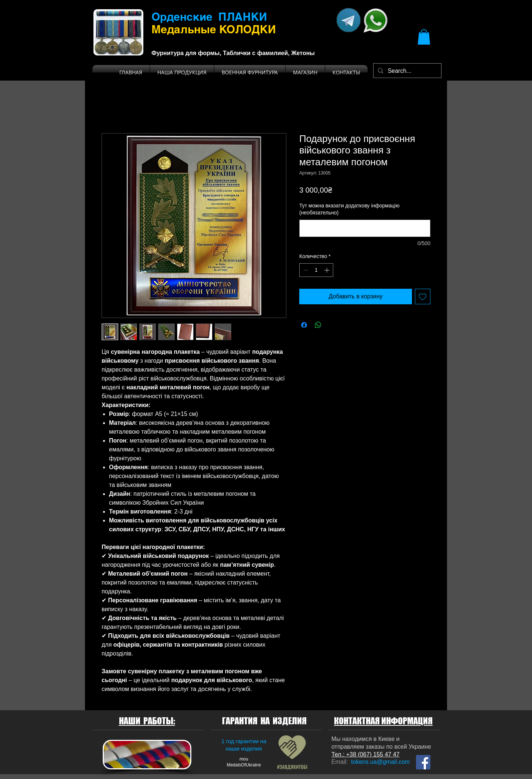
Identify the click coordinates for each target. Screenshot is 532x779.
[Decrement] (305, 270)
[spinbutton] (316, 270)
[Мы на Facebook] (423, 762)
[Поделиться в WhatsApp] (318, 325)
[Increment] (328, 270)
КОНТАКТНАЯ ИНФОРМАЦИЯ (383, 721)
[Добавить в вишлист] (423, 297)
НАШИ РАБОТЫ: (147, 721)
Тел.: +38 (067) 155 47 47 (365, 754)
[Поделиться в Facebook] (304, 325)
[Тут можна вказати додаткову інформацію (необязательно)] (365, 228)
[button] (424, 37)
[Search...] (407, 71)
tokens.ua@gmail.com (380, 762)
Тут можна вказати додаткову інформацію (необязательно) (349, 209)
